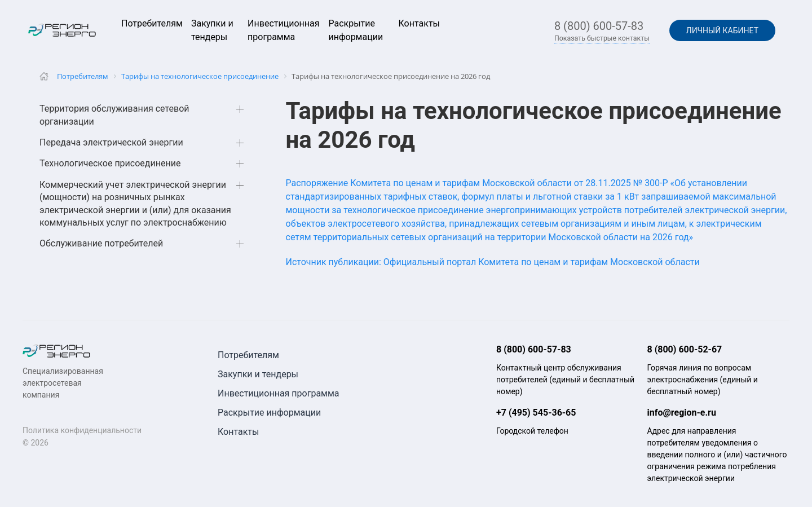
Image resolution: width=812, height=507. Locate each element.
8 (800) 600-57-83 (599, 26)
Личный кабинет (722, 30)
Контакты (419, 23)
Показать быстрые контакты (602, 38)
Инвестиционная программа (279, 393)
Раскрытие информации (269, 413)
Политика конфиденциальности (82, 430)
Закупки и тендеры (258, 374)
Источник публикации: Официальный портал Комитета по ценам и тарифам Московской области (493, 262)
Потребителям (152, 23)
